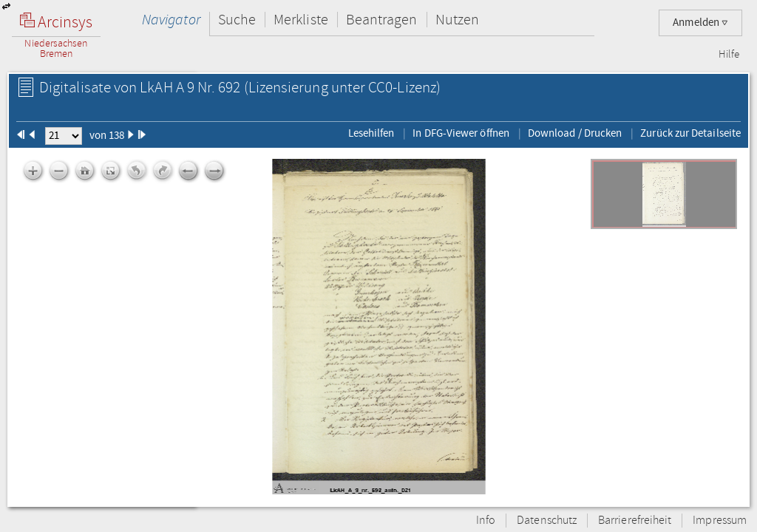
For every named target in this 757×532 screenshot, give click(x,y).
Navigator (171, 20)
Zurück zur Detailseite (690, 133)
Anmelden (700, 23)
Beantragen (382, 20)
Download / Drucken (575, 133)
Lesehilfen (371, 133)
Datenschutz (547, 521)
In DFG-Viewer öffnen (461, 133)
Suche (237, 20)
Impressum (720, 521)
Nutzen (457, 20)
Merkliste (301, 20)
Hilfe (729, 55)
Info (486, 521)
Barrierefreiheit (635, 521)
